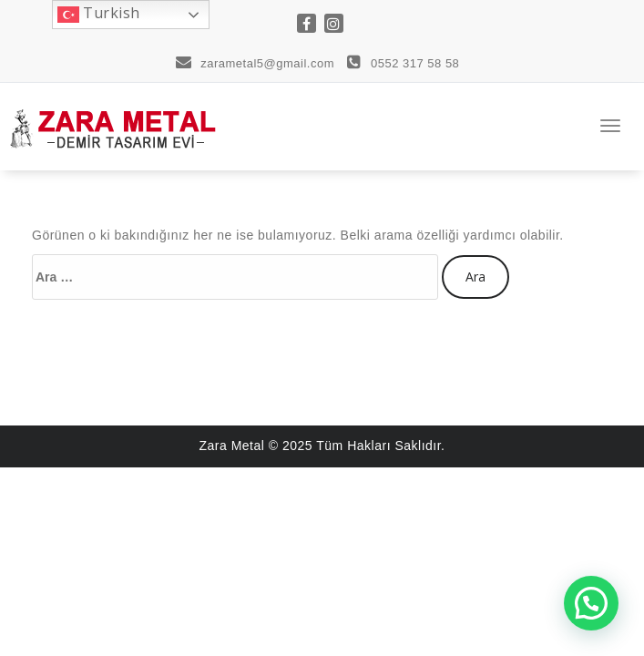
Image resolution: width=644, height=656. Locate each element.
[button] (591, 603)
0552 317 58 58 (403, 63)
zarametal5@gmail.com (255, 63)
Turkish (99, 14)
